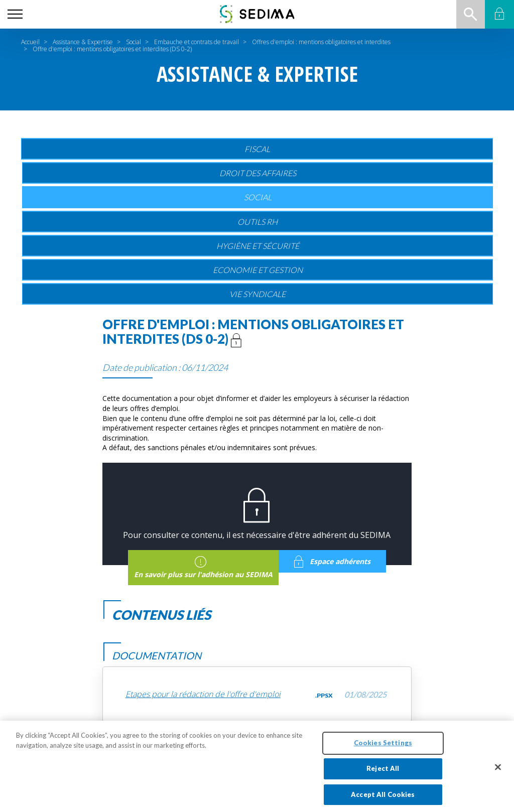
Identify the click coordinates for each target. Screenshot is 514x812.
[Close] (498, 771)
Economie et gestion (258, 270)
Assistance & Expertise (83, 42)
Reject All (383, 772)
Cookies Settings (383, 747)
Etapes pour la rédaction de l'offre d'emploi (203, 694)
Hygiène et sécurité (258, 246)
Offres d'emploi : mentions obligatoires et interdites (321, 42)
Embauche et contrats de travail (197, 42)
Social (134, 42)
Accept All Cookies (383, 798)
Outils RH (258, 222)
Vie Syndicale (258, 294)
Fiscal (257, 149)
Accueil (30, 42)
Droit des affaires (258, 173)
